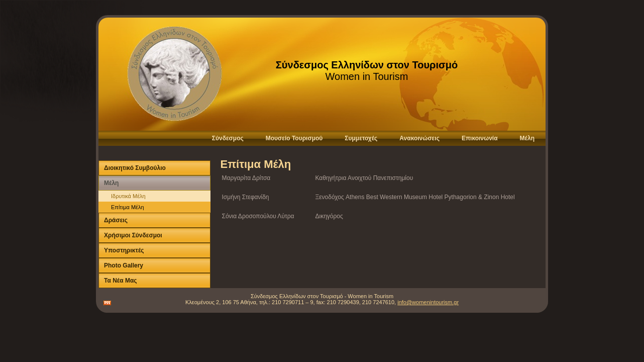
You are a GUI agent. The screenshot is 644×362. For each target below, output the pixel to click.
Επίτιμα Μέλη (128, 207)
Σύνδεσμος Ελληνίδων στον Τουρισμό (367, 65)
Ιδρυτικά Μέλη (128, 196)
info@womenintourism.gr (428, 302)
